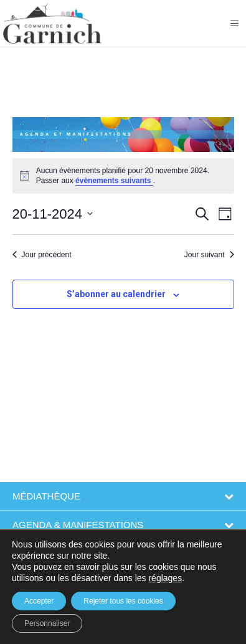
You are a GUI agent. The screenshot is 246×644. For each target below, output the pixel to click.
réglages (165, 578)
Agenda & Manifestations (78, 525)
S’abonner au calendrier (116, 294)
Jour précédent (42, 255)
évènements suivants (114, 181)
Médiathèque (46, 496)
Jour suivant (209, 255)
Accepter (39, 601)
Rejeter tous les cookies (123, 601)
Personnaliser (47, 623)
